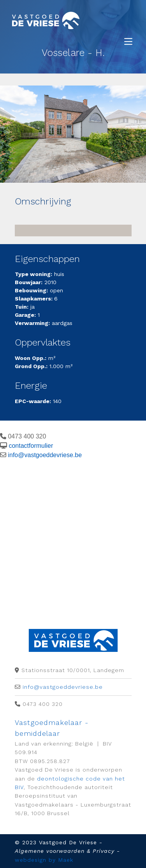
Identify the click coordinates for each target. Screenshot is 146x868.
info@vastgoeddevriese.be (45, 455)
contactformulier (31, 446)
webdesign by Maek (44, 860)
